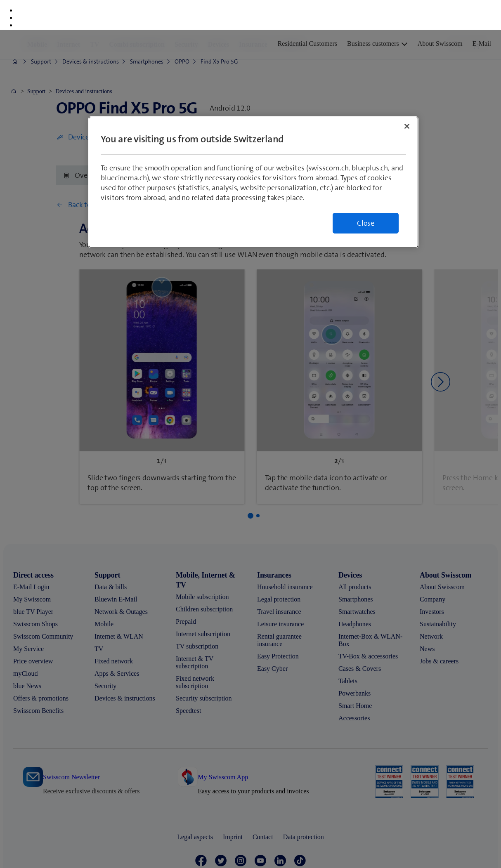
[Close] (407, 97)
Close (366, 193)
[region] (253, 152)
